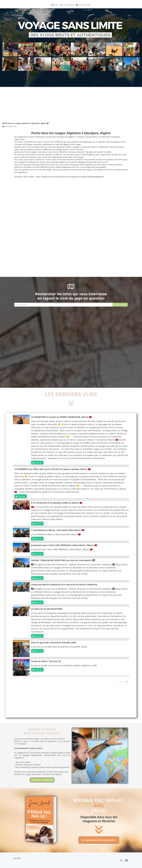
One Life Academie (67, 5)
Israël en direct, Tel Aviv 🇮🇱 (46, 661)
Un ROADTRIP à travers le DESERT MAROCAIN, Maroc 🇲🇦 (61, 417)
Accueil (55, 5)
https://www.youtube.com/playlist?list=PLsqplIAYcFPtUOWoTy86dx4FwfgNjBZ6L (70, 177)
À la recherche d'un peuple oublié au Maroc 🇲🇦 (57, 503)
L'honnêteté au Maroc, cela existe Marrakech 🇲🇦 (58, 530)
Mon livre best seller (83, 5)
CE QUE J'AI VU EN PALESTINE (47, 609)
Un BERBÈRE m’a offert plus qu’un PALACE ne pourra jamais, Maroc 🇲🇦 (52, 469)
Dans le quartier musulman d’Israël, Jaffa (54, 642)
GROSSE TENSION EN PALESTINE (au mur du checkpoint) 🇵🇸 (63, 560)
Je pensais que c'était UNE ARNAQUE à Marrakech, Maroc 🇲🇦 (64, 545)
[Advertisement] (71, 107)
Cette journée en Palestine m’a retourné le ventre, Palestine (64, 584)
